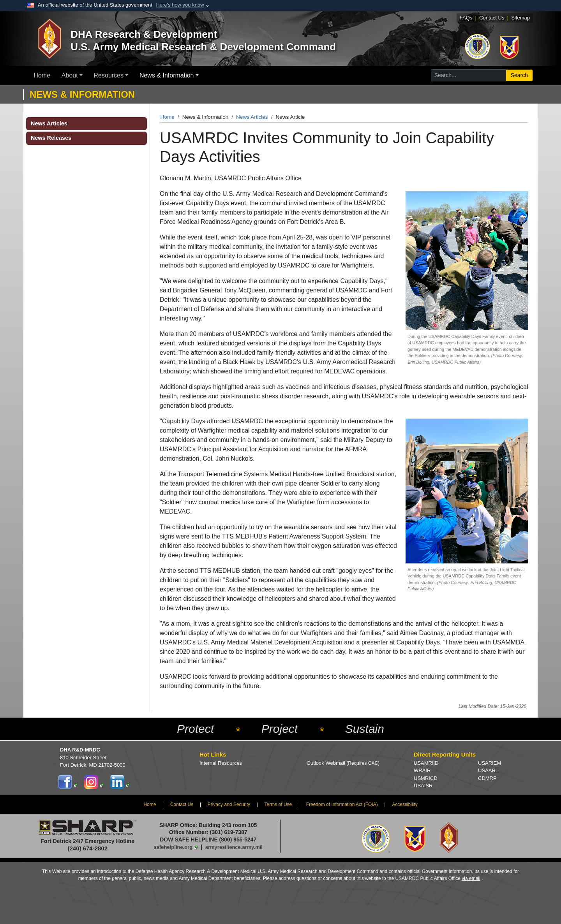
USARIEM (490, 763)
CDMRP (487, 778)
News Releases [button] (51, 138)
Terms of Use (278, 804)
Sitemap (520, 18)
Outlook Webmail (343, 763)
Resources (109, 75)
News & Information (167, 75)
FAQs (466, 18)
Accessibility (405, 804)
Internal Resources (221, 763)
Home (42, 75)
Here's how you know (180, 5)
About (70, 75)
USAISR (423, 786)
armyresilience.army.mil (234, 847)
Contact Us (492, 18)
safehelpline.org (173, 847)
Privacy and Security (229, 804)
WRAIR (422, 770)
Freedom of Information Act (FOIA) (342, 804)
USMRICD (426, 778)
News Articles (252, 117)
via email (471, 878)
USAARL (488, 770)
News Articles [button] (49, 123)
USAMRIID (426, 763)
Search (519, 75)
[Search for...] (468, 75)
